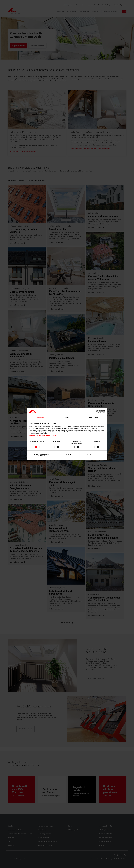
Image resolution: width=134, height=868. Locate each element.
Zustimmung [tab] (40, 417)
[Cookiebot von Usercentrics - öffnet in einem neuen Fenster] (97, 411)
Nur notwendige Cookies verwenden (42, 455)
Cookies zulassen (92, 455)
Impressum (32, 435)
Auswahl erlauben (67, 455)
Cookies (54, 435)
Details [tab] (67, 417)
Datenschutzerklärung (43, 435)
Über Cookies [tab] (94, 417)
